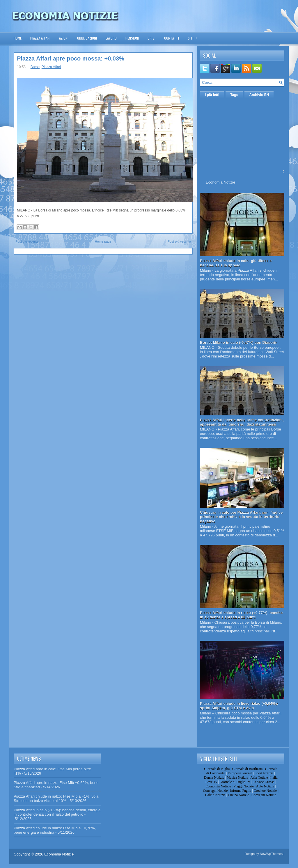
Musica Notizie (237, 778)
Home (18, 38)
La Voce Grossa (263, 782)
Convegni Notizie (215, 791)
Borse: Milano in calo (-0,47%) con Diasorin (239, 343)
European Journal (240, 773)
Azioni (64, 38)
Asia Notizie (259, 778)
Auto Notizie (265, 786)
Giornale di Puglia (217, 769)
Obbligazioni (87, 38)
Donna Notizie (214, 778)
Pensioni (132, 38)
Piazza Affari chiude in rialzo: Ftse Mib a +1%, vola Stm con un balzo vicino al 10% (56, 798)
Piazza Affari (40, 38)
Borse (35, 67)
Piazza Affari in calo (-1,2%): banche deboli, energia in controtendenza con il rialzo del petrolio (57, 812)
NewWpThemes (271, 854)
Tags (234, 95)
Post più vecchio (179, 241)
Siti (194, 36)
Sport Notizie (264, 773)
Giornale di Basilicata (248, 769)
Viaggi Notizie (244, 786)
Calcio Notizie (215, 795)
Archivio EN (259, 95)
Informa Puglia (241, 791)
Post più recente (27, 241)
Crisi (151, 38)
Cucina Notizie (238, 795)
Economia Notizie (220, 182)
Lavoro (111, 38)
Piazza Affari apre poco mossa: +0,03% (71, 58)
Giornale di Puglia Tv (235, 782)
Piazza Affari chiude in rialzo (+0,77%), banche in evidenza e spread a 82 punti (241, 615)
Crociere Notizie (265, 791)
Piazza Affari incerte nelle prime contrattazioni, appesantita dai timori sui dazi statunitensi (242, 422)
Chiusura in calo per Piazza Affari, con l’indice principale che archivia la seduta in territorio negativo (241, 517)
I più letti (212, 95)
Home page (103, 241)
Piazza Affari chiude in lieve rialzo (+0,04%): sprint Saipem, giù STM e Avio (239, 706)
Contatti (172, 38)
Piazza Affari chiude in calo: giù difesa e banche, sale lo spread (236, 263)
